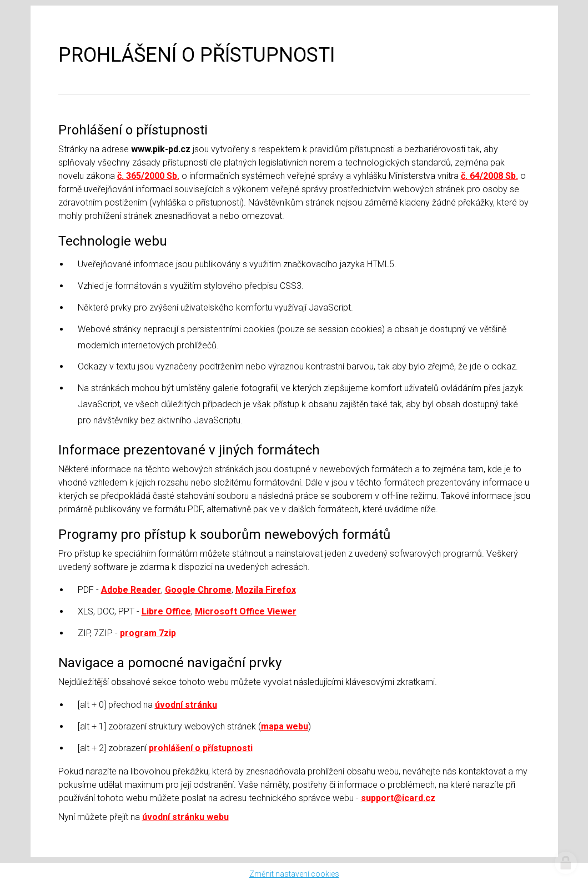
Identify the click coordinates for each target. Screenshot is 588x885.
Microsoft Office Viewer (246, 611)
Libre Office (166, 611)
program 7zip (148, 633)
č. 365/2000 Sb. (148, 176)
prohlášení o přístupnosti (201, 748)
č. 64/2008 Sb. (489, 176)
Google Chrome (198, 590)
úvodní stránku (186, 705)
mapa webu (285, 726)
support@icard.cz (398, 798)
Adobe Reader (131, 590)
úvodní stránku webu (185, 817)
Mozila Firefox (266, 590)
